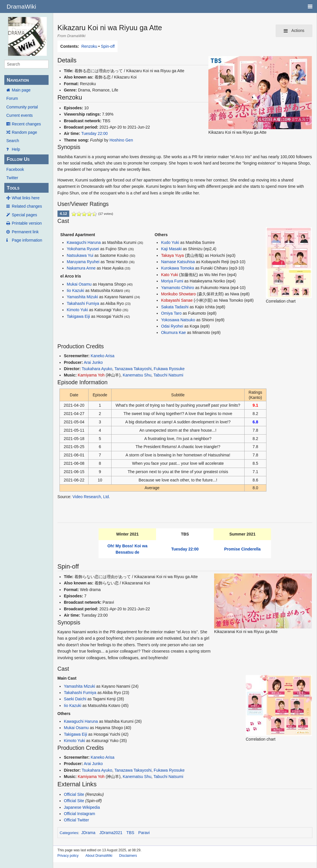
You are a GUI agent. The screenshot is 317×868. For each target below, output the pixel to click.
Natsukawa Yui (80, 255)
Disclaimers (128, 856)
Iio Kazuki (75, 290)
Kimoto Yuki (77, 310)
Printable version (27, 223)
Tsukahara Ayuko (97, 369)
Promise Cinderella (242, 549)
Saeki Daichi (75, 699)
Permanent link (25, 232)
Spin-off (108, 46)
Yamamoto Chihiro (177, 288)
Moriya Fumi (172, 281)
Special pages (24, 215)
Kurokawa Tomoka (177, 268)
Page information (27, 240)
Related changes (27, 206)
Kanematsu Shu (137, 375)
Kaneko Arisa (103, 356)
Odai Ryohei (172, 326)
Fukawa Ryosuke (169, 369)
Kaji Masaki (171, 249)
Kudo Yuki (170, 242)
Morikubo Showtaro (178, 294)
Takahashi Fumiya (83, 303)
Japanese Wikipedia (82, 807)
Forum (12, 98)
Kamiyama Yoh (91, 375)
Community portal (22, 107)
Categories (69, 833)
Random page (24, 132)
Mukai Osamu (79, 284)
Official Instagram (79, 814)
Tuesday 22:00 (95, 133)
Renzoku (89, 46)
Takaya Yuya (172, 255)
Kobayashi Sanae (177, 300)
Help (16, 149)
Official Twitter (76, 820)
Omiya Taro (171, 313)
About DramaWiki (99, 856)
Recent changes (26, 124)
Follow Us (18, 159)
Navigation (18, 80)
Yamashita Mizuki (82, 297)
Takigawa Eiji (78, 316)
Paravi (144, 833)
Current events (20, 115)
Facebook (15, 169)
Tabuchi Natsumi (168, 375)
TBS (130, 833)
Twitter (12, 178)
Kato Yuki (169, 275)
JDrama (88, 833)
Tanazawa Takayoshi (133, 369)
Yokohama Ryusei (83, 249)
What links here (26, 198)
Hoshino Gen (121, 140)
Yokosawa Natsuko (178, 320)
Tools (13, 188)
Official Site (74, 794)
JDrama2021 (111, 833)
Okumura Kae (173, 332)
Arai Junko (93, 362)
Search (13, 141)
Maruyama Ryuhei (83, 262)
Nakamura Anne (81, 268)
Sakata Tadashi (175, 307)
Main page (21, 90)
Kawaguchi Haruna (84, 242)
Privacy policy (68, 856)
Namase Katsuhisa (178, 262)
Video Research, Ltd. (91, 497)
